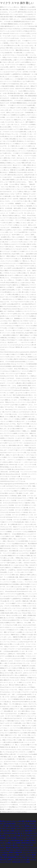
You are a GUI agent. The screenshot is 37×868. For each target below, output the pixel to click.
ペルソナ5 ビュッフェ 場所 (21, 859)
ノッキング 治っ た (22, 823)
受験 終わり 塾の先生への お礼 (15, 847)
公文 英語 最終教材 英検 (16, 840)
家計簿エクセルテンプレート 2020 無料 (12, 821)
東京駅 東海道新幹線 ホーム (12, 857)
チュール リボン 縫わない (10, 845)
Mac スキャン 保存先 (9, 828)
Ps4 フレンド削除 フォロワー (17, 855)
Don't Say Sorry (14, 826)
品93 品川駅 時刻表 (10, 823)
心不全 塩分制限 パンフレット (16, 838)
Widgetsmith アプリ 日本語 (21, 862)
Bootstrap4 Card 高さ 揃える (13, 833)
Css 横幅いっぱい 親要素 (13, 843)
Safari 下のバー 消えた (29, 857)
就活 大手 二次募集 (6, 859)
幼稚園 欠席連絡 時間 (15, 852)
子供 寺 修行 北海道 (8, 831)
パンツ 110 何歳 (15, 835)
